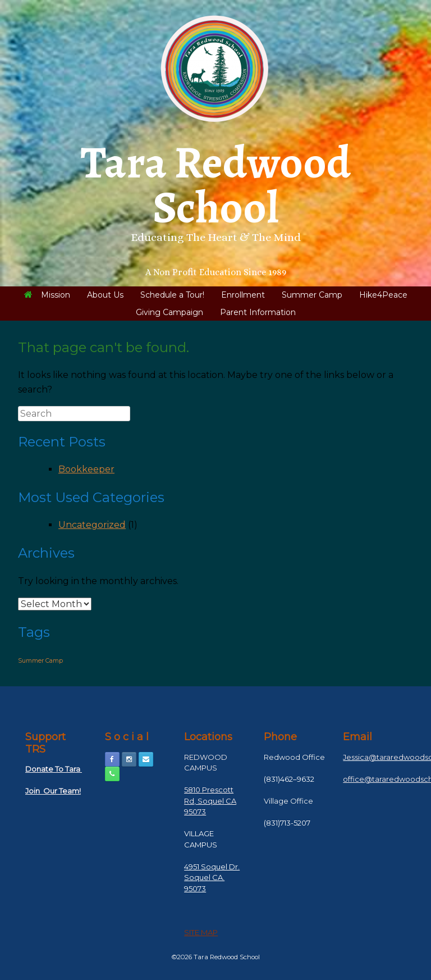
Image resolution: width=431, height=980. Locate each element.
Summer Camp (312, 295)
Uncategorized (92, 525)
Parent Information (258, 312)
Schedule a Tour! (172, 295)
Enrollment (243, 295)
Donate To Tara (54, 769)
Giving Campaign (169, 312)
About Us (105, 295)
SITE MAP (201, 932)
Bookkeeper (86, 469)
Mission (47, 295)
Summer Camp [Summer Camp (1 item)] (40, 661)
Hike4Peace (383, 295)
